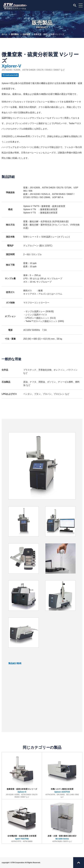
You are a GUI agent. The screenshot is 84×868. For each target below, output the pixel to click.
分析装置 (26, 34)
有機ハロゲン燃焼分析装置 (62, 776)
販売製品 (15, 34)
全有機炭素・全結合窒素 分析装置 (22, 822)
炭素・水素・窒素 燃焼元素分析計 (62, 822)
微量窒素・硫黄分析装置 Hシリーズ (22, 776)
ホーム (4, 34)
